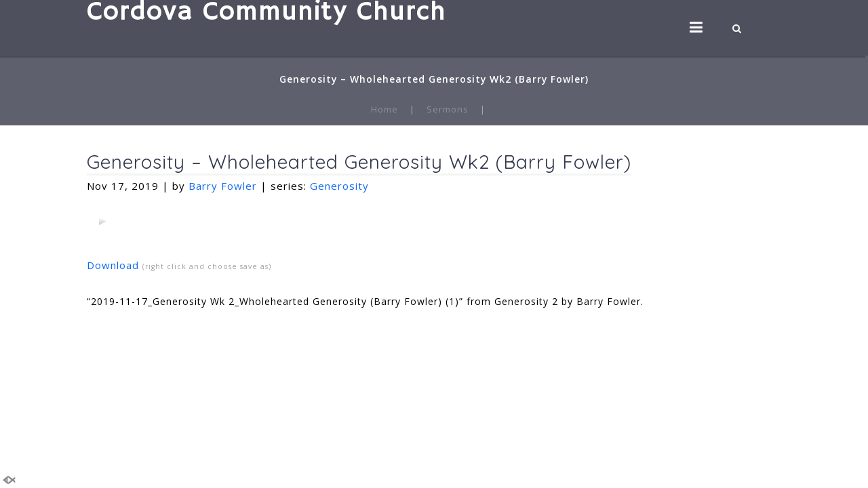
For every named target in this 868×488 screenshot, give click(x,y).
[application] (102, 221)
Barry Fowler (223, 186)
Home (384, 109)
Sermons (448, 109)
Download (113, 265)
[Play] (102, 221)
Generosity (339, 186)
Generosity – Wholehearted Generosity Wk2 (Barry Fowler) (359, 162)
